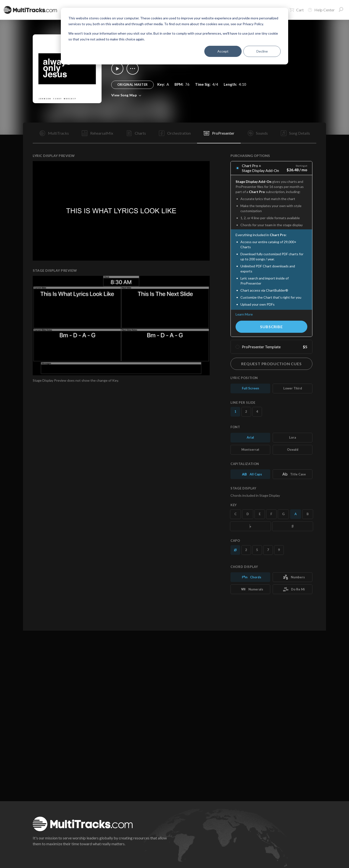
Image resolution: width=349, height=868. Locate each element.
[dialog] (174, 36)
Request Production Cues (271, 364)
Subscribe (271, 327)
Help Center (321, 10)
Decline (262, 51)
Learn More (244, 314)
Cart (297, 10)
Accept (223, 51)
